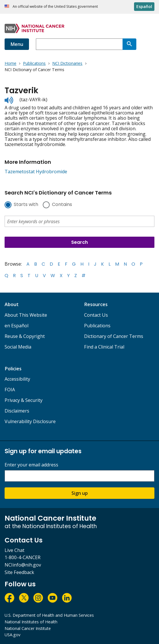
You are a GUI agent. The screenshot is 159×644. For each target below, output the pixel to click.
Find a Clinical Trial (104, 347)
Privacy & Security (24, 400)
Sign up (80, 493)
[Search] (129, 44)
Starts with (26, 205)
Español (144, 6)
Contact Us (96, 315)
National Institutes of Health (31, 622)
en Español (17, 326)
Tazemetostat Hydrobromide (36, 172)
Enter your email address (31, 465)
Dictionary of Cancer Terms (114, 336)
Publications (97, 326)
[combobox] (79, 44)
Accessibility (17, 379)
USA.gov (12, 635)
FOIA (10, 390)
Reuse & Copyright (25, 336)
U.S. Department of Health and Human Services (49, 615)
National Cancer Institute (28, 628)
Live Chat (14, 550)
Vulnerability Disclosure (30, 421)
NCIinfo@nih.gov (23, 565)
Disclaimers (17, 411)
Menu (17, 44)
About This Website (26, 315)
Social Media (18, 347)
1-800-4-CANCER (23, 557)
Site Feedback (19, 572)
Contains (62, 205)
